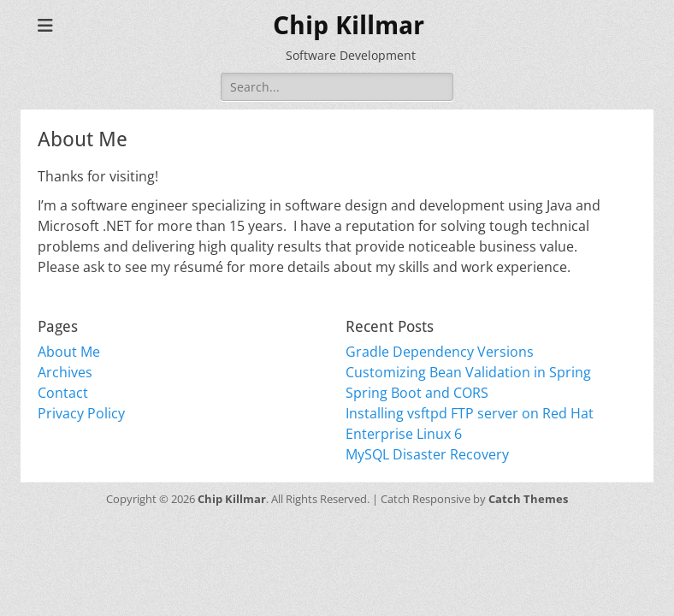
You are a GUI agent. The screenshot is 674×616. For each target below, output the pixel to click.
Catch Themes (528, 499)
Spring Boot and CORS (417, 393)
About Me (69, 352)
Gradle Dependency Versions (440, 352)
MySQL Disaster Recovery (427, 454)
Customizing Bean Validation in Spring (468, 372)
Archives (65, 372)
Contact (63, 393)
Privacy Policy (81, 413)
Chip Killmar (349, 25)
